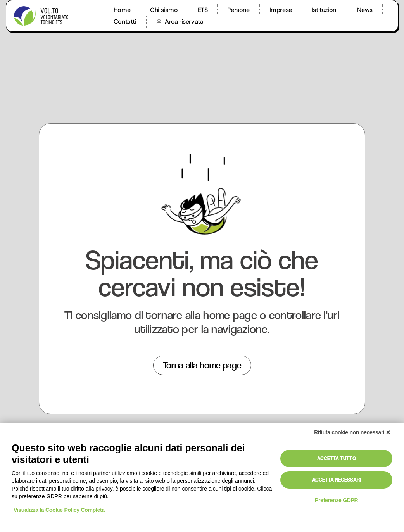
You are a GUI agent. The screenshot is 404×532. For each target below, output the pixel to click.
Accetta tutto (337, 458)
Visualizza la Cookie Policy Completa (59, 510)
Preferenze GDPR (336, 500)
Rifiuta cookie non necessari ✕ (352, 432)
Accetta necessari (337, 480)
